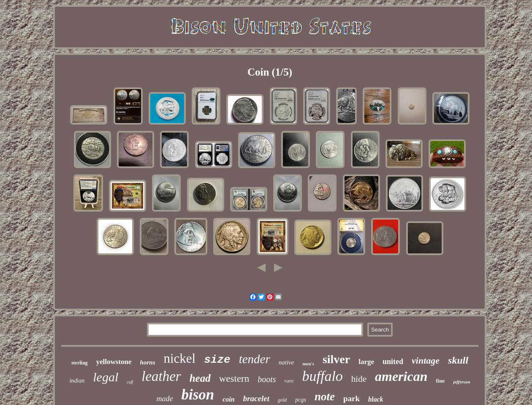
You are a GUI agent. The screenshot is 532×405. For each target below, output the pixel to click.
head (200, 378)
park (351, 398)
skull (458, 360)
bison (198, 395)
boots (267, 379)
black (376, 399)
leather (161, 376)
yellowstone (114, 362)
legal (106, 377)
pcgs (301, 400)
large (366, 362)
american (401, 376)
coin (228, 399)
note (325, 397)
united (393, 362)
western (234, 379)
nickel (179, 358)
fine (440, 381)
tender (255, 359)
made (164, 399)
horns (148, 362)
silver (336, 359)
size (217, 360)
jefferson (461, 382)
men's (308, 364)
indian (77, 381)
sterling (80, 363)
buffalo (323, 376)
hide (359, 379)
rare (289, 381)
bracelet (256, 398)
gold (282, 400)
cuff (130, 382)
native (286, 362)
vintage (426, 360)
